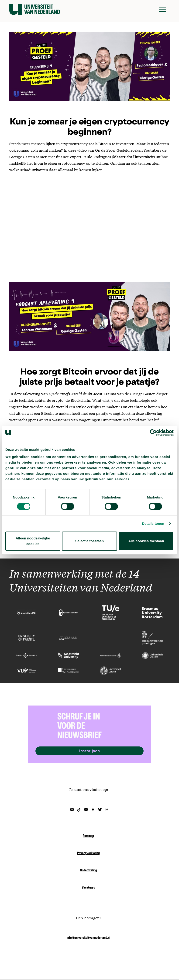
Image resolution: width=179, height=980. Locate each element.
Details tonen (153, 523)
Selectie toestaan (90, 541)
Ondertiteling (88, 871)
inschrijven (89, 751)
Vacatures (88, 888)
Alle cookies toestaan (146, 541)
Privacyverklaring (88, 853)
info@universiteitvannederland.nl (88, 938)
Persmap (88, 836)
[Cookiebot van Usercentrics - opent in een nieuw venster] (153, 433)
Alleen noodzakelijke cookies (33, 541)
